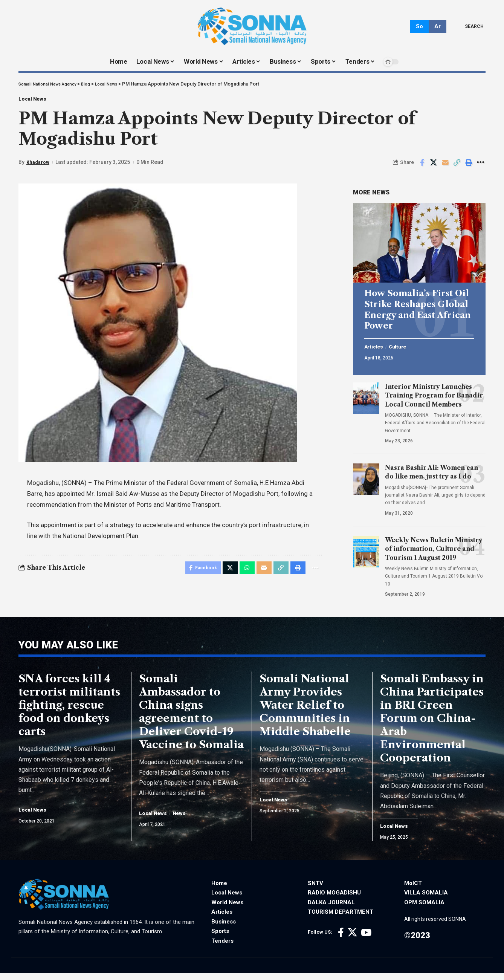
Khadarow (39, 167)
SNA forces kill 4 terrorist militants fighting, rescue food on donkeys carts (69, 711)
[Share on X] (434, 167)
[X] (352, 939)
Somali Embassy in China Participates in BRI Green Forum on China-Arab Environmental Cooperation (432, 725)
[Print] (469, 167)
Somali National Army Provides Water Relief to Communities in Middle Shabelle (305, 711)
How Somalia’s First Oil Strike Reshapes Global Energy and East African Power (418, 308)
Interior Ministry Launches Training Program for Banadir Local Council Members (434, 394)
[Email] (445, 167)
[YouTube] (366, 939)
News (185, 820)
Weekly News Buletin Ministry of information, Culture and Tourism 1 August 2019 (434, 547)
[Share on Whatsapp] (242, 573)
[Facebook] (341, 939)
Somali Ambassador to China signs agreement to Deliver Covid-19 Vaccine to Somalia (191, 718)
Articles (376, 346)
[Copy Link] (457, 167)
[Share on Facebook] (422, 167)
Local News (39, 101)
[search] (469, 26)
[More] (480, 167)
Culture (403, 346)
